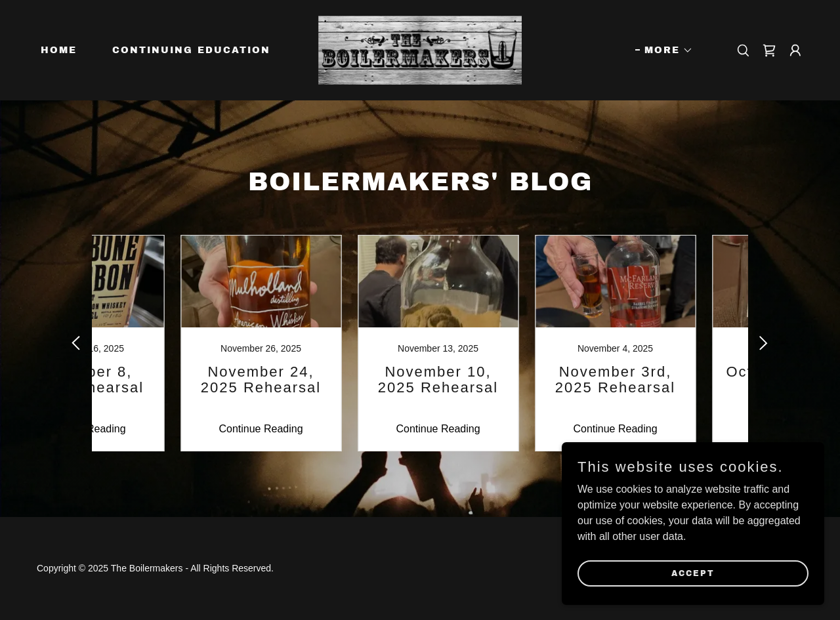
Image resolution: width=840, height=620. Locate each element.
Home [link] (59, 50)
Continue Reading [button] (154, 429)
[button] (664, 51)
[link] (420, 50)
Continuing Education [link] (191, 50)
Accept (693, 573)
